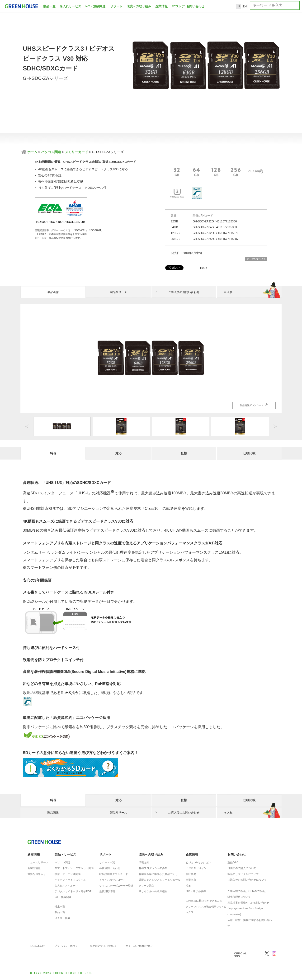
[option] (151, 358)
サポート (116, 6)
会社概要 (191, 874)
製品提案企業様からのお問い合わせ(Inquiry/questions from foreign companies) (248, 909)
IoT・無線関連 (96, 6)
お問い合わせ (195, 6)
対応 (118, 453)
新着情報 (34, 854)
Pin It (204, 268)
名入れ (253, 292)
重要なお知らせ (37, 874)
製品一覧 (49, 6)
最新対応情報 (107, 891)
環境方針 (144, 862)
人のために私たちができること (204, 901)
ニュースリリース (38, 862)
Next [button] (275, 426)
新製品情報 (34, 868)
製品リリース (118, 292)
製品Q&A (233, 862)
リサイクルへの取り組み (153, 891)
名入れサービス (70, 6)
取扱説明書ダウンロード (114, 874)
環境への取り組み (139, 6)
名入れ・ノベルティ (66, 886)
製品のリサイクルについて (243, 874)
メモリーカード (76, 152)
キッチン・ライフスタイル (70, 880)
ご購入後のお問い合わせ (184, 292)
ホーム (32, 152)
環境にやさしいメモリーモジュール (160, 880)
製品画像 (53, 292)
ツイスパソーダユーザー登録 (116, 886)
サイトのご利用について (140, 946)
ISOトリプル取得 (196, 891)
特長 (53, 453)
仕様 (184, 453)
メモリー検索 (62, 918)
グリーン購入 (146, 886)
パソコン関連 (51, 152)
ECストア (178, 6)
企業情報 (161, 6)
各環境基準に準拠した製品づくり (158, 874)
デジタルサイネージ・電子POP (73, 891)
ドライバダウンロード (112, 880)
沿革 (188, 886)
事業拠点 (191, 880)
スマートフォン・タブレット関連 (74, 868)
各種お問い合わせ (110, 868)
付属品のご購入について (242, 868)
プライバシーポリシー (67, 946)
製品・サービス (65, 854)
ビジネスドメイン (196, 868)
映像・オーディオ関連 (68, 874)
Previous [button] (27, 426)
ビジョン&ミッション (198, 862)
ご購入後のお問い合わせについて (247, 880)
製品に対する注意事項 (103, 946)
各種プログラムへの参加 (153, 868)
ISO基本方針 (37, 946)
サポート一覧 (107, 862)
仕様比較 (249, 453)
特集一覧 (60, 906)
